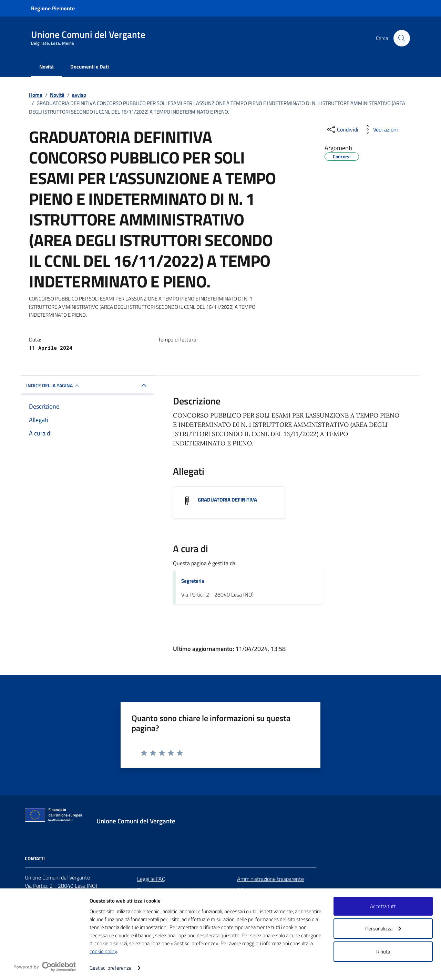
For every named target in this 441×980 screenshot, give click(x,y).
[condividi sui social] (342, 129)
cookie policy (103, 951)
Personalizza (383, 929)
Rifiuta (383, 952)
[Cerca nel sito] (402, 38)
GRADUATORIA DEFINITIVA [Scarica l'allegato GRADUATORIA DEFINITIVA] (227, 500)
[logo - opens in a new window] (45, 967)
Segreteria (193, 581)
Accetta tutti (383, 906)
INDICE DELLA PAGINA (54, 386)
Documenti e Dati (90, 67)
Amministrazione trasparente (270, 879)
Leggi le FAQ (151, 879)
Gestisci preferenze (115, 968)
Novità (47, 67)
